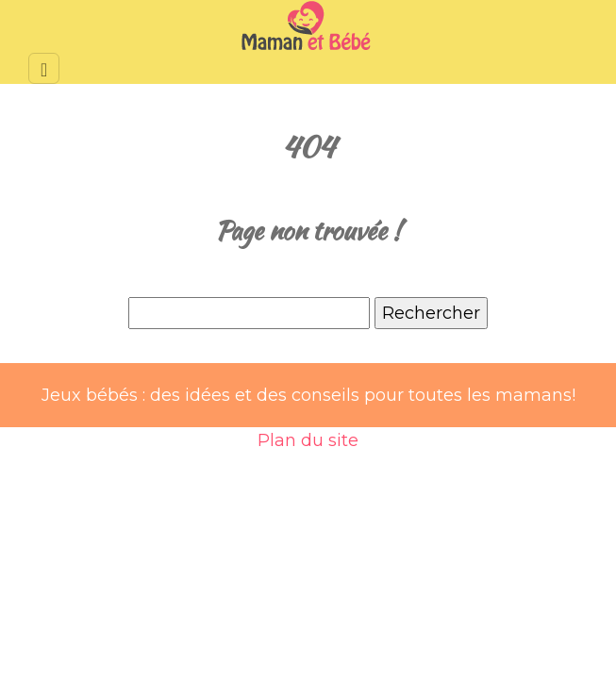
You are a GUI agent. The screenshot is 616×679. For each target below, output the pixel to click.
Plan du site (308, 440)
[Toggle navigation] (44, 68)
